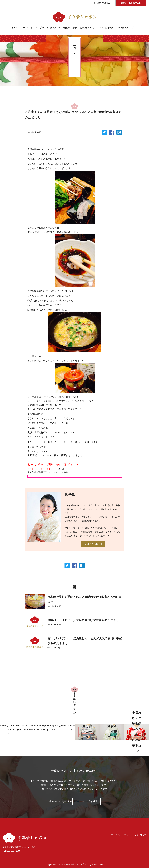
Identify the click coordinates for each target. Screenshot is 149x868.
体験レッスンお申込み (131, 3)
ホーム (14, 28)
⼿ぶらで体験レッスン (50, 28)
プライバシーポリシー (121, 835)
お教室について (87, 28)
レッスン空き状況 (102, 3)
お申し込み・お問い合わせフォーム (54, 464)
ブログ (135, 28)
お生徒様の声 (123, 28)
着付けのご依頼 (70, 28)
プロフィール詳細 (93, 544)
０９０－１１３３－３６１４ (41, 469)
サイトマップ (140, 835)
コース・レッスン (29, 28)
